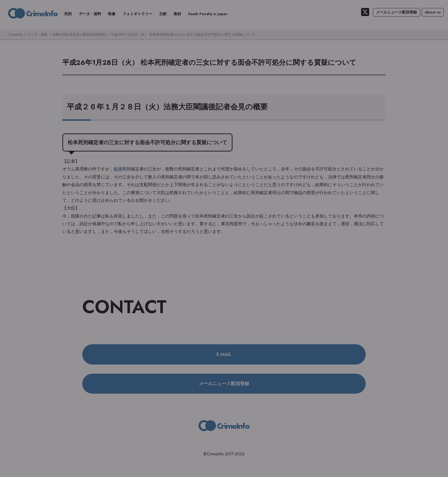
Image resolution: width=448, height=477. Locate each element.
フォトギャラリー (137, 14)
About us (433, 12)
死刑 (68, 14)
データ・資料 (90, 14)
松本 (118, 169)
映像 (112, 14)
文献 (163, 14)
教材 (177, 14)
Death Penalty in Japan (208, 14)
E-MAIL (224, 354)
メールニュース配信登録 (396, 12)
